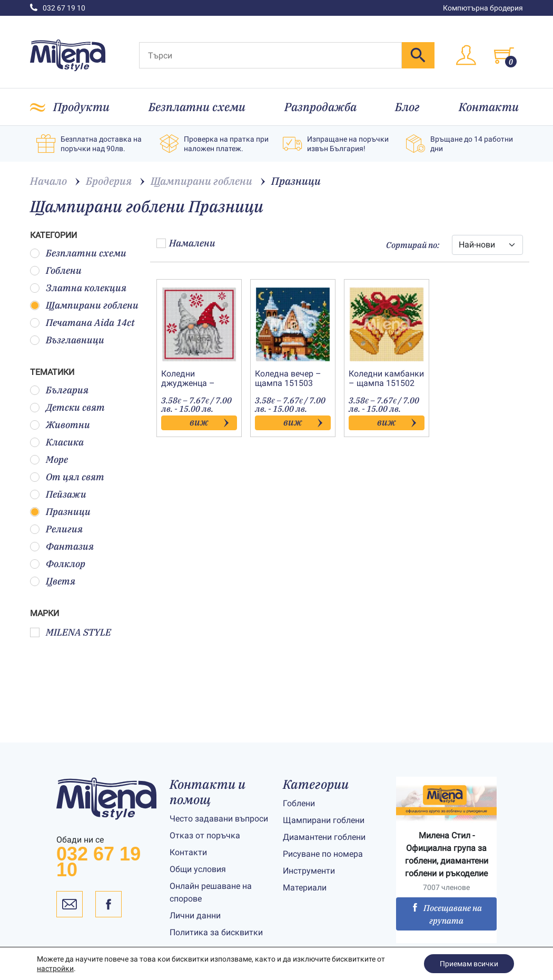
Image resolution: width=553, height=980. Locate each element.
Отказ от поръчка (205, 835)
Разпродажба (320, 107)
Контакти (489, 107)
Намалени (186, 243)
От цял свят (67, 477)
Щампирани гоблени (84, 305)
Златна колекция (78, 288)
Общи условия (198, 869)
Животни (60, 425)
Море (49, 459)
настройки (55, 968)
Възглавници (67, 340)
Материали (305, 888)
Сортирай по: (413, 245)
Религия (56, 529)
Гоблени (56, 270)
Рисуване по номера (323, 854)
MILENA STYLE (71, 632)
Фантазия (62, 546)
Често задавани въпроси (219, 819)
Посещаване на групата (446, 914)
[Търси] (270, 55)
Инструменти (309, 871)
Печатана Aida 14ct (82, 323)
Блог (407, 107)
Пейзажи (58, 494)
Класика (57, 442)
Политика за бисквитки (216, 932)
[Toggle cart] (504, 56)
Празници (60, 512)
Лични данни (195, 915)
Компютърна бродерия (483, 8)
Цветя (53, 581)
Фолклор (58, 564)
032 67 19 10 (58, 8)
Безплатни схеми (197, 107)
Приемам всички (469, 964)
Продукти (81, 107)
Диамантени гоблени (324, 837)
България (59, 390)
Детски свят (67, 407)
